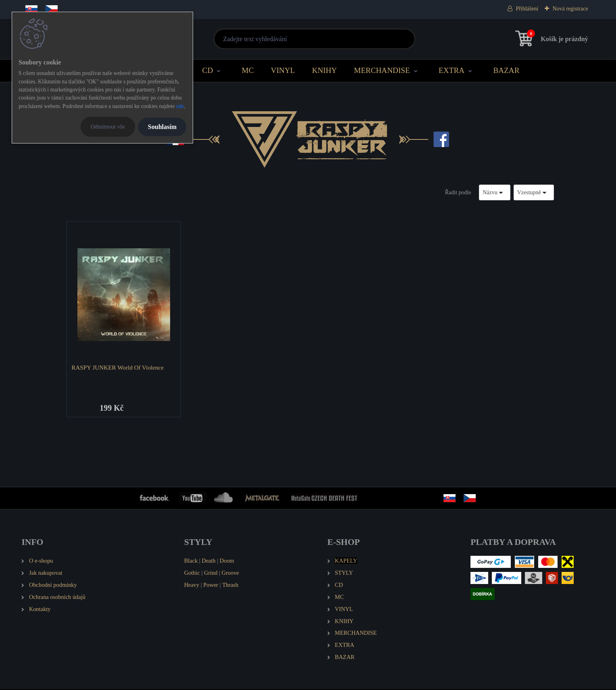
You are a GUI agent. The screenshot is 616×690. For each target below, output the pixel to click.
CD (208, 70)
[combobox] (495, 192)
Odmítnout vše (108, 127)
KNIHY (325, 70)
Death (208, 561)
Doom (227, 561)
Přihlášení (527, 9)
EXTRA (452, 70)
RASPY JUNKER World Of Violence (118, 367)
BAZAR (506, 70)
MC (248, 70)
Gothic (192, 574)
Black (191, 561)
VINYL (283, 70)
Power (211, 585)
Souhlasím (162, 127)
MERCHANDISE (382, 70)
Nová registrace (570, 9)
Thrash (230, 585)
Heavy (192, 585)
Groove (230, 574)
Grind (211, 574)
